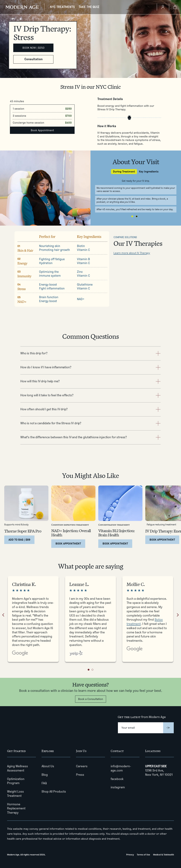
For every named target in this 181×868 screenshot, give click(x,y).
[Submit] (169, 728)
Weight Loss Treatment (15, 794)
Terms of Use (143, 855)
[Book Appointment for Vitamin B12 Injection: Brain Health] (115, 544)
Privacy (130, 855)
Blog (45, 775)
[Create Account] (163, 7)
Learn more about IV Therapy (132, 253)
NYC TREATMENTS (62, 7)
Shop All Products (54, 792)
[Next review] (178, 616)
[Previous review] (3, 616)
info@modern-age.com (121, 768)
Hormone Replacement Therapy (16, 809)
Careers (82, 766)
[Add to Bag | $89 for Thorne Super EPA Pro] (19, 540)
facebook (117, 779)
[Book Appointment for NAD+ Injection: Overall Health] (68, 544)
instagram (118, 787)
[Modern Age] (22, 7)
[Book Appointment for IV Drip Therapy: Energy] (162, 540)
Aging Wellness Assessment (17, 768)
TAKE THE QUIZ (89, 7)
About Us (48, 766)
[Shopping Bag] (175, 7)
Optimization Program (16, 781)
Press (80, 775)
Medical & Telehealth (164, 855)
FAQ (44, 783)
